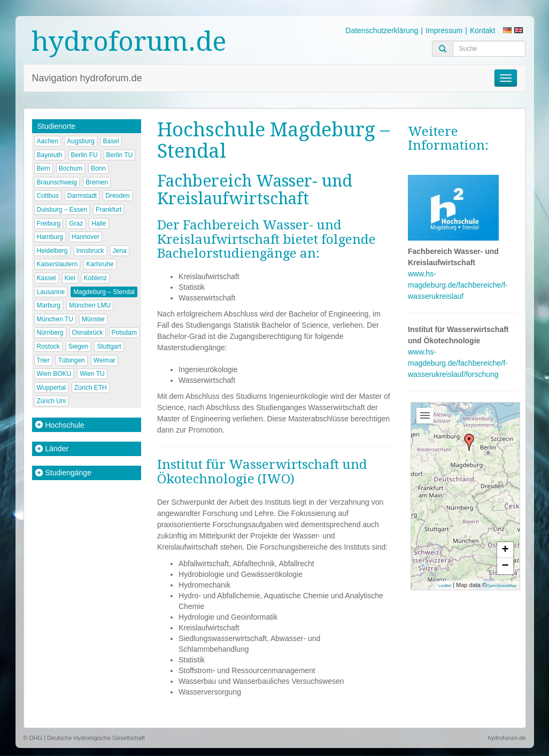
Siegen (78, 346)
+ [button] (505, 550)
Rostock (48, 346)
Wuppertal (51, 388)
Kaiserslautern (57, 264)
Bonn (98, 168)
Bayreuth (50, 155)
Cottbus (48, 196)
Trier (43, 360)
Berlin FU (84, 155)
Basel (111, 141)
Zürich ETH (91, 388)
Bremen (97, 182)
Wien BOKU (54, 374)
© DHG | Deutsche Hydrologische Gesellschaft (84, 738)
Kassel (47, 278)
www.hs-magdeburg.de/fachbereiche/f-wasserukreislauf (458, 285)
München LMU (90, 305)
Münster (93, 319)
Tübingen (72, 360)
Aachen (48, 141)
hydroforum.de (129, 41)
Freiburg (49, 223)
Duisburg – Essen (62, 210)
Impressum (444, 30)
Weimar (105, 360)
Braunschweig (57, 182)
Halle (99, 223)
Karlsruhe (100, 264)
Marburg (49, 305)
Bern (44, 168)
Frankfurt (109, 210)
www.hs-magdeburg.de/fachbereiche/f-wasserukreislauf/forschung (458, 363)
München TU (55, 319)
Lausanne (51, 292)
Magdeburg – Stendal (104, 292)
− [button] (505, 566)
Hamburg (50, 237)
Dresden (117, 196)
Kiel (70, 278)
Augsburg (80, 141)
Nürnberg (50, 333)
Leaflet (445, 586)
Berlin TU (120, 155)
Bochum (71, 168)
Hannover (86, 237)
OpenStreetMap (501, 586)
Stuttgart (109, 346)
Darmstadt (82, 196)
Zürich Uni (52, 401)
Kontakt (482, 30)
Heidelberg (52, 251)
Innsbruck (90, 251)
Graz (76, 223)
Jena (120, 251)
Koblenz (95, 278)
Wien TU (92, 374)
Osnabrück (88, 333)
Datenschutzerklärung (382, 30)
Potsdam (124, 333)
